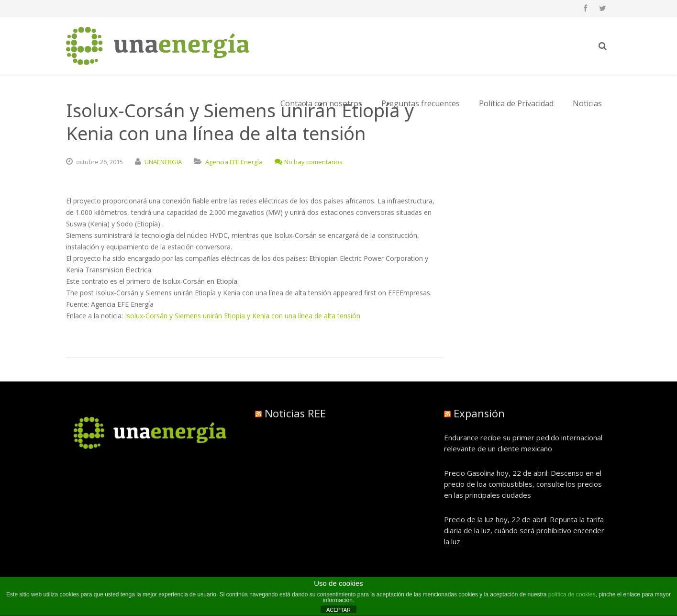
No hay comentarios (309, 162)
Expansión (479, 413)
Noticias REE (295, 413)
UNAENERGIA (163, 162)
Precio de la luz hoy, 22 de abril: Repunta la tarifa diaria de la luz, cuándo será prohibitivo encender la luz (524, 530)
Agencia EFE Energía (234, 162)
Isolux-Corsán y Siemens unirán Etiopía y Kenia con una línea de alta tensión (243, 316)
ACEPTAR (338, 610)
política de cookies (572, 594)
